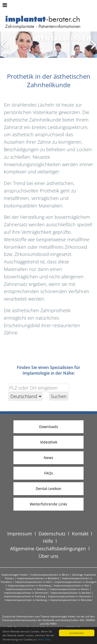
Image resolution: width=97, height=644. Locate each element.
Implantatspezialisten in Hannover (70, 596)
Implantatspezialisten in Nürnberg (29, 585)
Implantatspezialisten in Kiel (71, 585)
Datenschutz (52, 534)
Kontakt (80, 534)
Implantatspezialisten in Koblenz (26, 589)
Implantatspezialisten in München (71, 600)
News (48, 458)
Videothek (49, 442)
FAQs (49, 473)
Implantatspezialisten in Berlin (50, 575)
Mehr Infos (44, 639)
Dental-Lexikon (48, 489)
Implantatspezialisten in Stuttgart (76, 582)
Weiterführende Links (48, 504)
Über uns (48, 556)
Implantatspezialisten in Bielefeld (38, 578)
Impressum (20, 534)
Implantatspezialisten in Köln (33, 582)
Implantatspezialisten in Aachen (71, 593)
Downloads (49, 427)
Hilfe (48, 541)
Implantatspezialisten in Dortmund (26, 593)
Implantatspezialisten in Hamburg (26, 600)
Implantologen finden (14, 575)
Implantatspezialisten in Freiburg (24, 596)
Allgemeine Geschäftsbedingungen (48, 549)
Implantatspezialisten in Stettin (69, 589)
